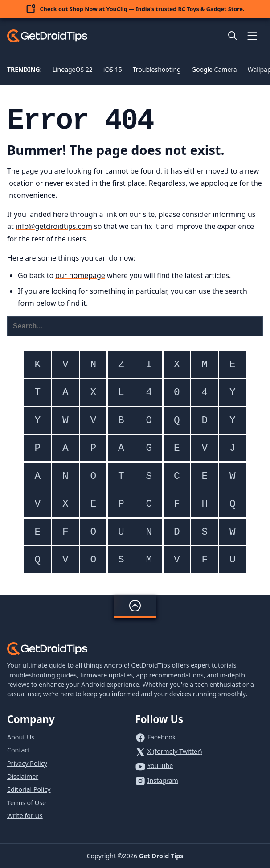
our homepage (80, 275)
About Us (21, 737)
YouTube (160, 766)
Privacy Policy (27, 763)
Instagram (163, 780)
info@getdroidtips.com (54, 226)
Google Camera (214, 69)
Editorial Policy (29, 789)
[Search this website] (135, 326)
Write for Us (25, 816)
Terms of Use (27, 803)
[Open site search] (233, 36)
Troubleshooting (157, 69)
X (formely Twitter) (175, 751)
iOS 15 (113, 69)
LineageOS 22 (73, 69)
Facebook (162, 737)
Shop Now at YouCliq (98, 9)
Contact (18, 750)
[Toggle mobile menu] (252, 36)
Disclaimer (23, 776)
